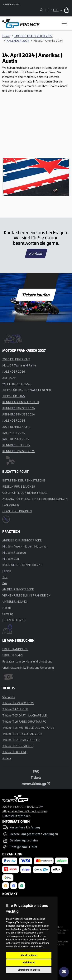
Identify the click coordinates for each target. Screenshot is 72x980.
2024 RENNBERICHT (16, 427)
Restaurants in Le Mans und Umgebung (27, 661)
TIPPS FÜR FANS (14, 396)
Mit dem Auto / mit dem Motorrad (24, 546)
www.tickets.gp (36, 783)
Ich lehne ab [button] (29, 963)
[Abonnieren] (64, 972)
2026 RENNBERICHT (16, 359)
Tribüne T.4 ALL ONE (15, 709)
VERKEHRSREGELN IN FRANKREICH (26, 595)
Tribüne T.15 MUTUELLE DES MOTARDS (28, 728)
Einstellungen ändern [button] (29, 970)
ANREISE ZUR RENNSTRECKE (22, 540)
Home (6, 36)
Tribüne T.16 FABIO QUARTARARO (24, 721)
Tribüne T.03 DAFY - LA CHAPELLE (24, 715)
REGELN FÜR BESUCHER (19, 486)
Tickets (36, 777)
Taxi (5, 577)
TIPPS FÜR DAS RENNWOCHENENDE (27, 390)
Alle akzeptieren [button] (29, 955)
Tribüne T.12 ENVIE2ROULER (21, 740)
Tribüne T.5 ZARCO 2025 (18, 703)
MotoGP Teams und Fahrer (20, 365)
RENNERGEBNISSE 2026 (19, 408)
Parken (7, 571)
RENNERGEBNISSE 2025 (19, 451)
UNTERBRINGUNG (14, 601)
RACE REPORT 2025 (16, 439)
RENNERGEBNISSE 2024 (19, 414)
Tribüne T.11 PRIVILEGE (18, 746)
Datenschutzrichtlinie (16, 816)
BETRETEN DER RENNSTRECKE (24, 480)
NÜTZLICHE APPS (14, 620)
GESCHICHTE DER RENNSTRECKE (25, 493)
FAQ (36, 771)
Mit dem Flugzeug (14, 552)
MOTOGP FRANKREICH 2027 (34, 36)
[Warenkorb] (67, 10)
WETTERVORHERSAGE (17, 384)
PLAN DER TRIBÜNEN (17, 511)
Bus (5, 583)
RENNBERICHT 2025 (16, 445)
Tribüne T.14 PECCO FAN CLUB (22, 734)
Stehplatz (9, 697)
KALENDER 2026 (14, 371)
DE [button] (48, 10)
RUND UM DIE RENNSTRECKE (22, 565)
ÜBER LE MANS (12, 655)
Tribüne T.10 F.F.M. (14, 752)
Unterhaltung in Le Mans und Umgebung (28, 667)
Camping (8, 614)
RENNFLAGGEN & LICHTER (21, 402)
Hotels (7, 608)
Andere (7, 758)
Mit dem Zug (11, 559)
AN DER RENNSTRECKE (18, 589)
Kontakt (36, 253)
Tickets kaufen (36, 295)
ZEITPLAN (9, 378)
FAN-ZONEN (11, 505)
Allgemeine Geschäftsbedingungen (24, 811)
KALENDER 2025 (14, 433)
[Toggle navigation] (64, 23)
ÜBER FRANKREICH (15, 649)
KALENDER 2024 (18, 41)
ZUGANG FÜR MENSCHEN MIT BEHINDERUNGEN (35, 499)
